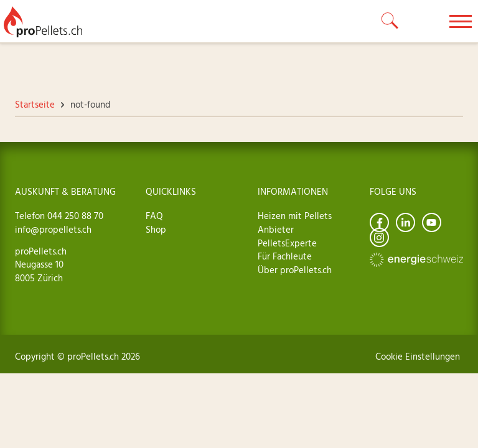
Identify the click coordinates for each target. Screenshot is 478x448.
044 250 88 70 (74, 217)
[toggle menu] (461, 21)
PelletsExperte (287, 244)
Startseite (35, 105)
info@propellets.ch (53, 230)
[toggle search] (390, 21)
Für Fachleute (285, 257)
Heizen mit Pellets (295, 217)
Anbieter (276, 230)
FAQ (154, 217)
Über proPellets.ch (295, 271)
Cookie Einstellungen (418, 357)
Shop (156, 230)
